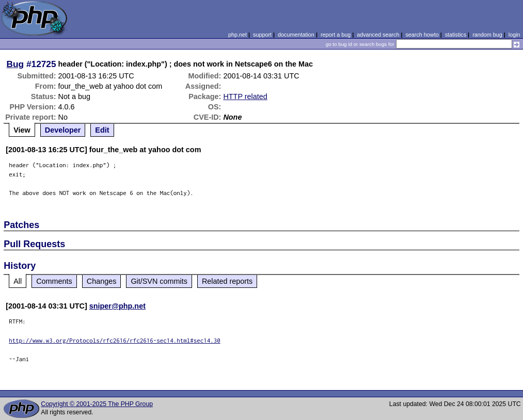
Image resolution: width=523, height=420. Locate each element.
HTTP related (245, 96)
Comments (54, 281)
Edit (102, 130)
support (262, 35)
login (514, 35)
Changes (102, 281)
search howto (422, 35)
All (18, 281)
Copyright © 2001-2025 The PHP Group (97, 404)
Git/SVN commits (159, 281)
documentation (296, 35)
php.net (237, 35)
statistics (456, 35)
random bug (487, 35)
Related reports (227, 281)
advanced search (378, 35)
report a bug (336, 35)
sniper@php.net (117, 306)
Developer (63, 130)
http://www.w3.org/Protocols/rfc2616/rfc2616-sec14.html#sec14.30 (115, 340)
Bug (15, 64)
